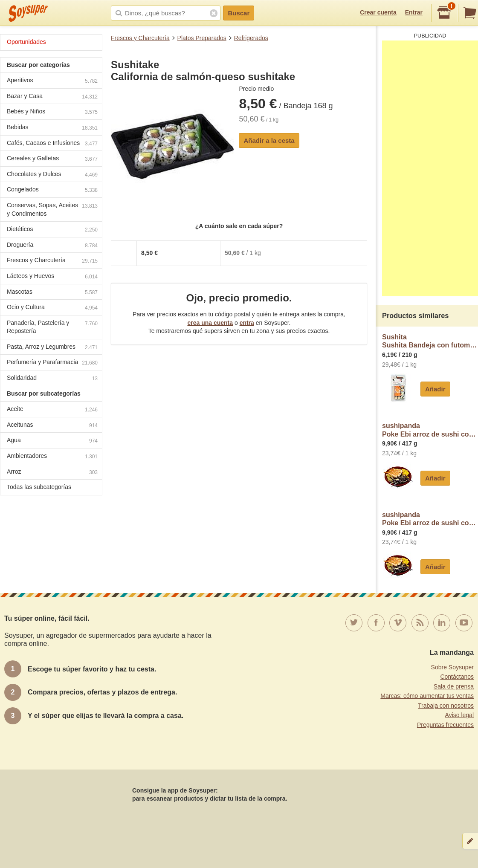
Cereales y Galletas (52, 159)
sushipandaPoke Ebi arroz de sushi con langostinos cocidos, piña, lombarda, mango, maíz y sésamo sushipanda (430, 430)
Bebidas (52, 128)
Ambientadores (52, 457)
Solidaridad (52, 379)
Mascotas (52, 293)
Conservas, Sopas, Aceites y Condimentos (52, 209)
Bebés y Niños (52, 112)
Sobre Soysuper (452, 667)
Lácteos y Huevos (52, 277)
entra (247, 323)
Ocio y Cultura (52, 308)
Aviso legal (459, 715)
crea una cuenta (210, 323)
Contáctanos (457, 677)
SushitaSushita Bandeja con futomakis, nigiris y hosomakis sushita (430, 341)
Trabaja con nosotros (446, 706)
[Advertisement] (430, 168)
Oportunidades (26, 42)
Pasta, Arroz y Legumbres (52, 348)
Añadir (435, 389)
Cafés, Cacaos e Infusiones (52, 144)
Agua (52, 441)
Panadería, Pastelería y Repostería (52, 327)
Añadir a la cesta (269, 140)
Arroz (52, 473)
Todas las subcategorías (39, 487)
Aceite (52, 410)
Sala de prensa (454, 686)
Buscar (239, 13)
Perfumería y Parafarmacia (52, 363)
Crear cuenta (378, 12)
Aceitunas (52, 426)
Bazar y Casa (52, 97)
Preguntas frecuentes (445, 725)
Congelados (52, 190)
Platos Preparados (202, 38)
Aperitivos (52, 81)
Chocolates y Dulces (52, 175)
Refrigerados (251, 38)
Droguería (52, 246)
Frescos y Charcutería (140, 38)
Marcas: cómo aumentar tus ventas (427, 696)
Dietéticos (52, 230)
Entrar (414, 12)
